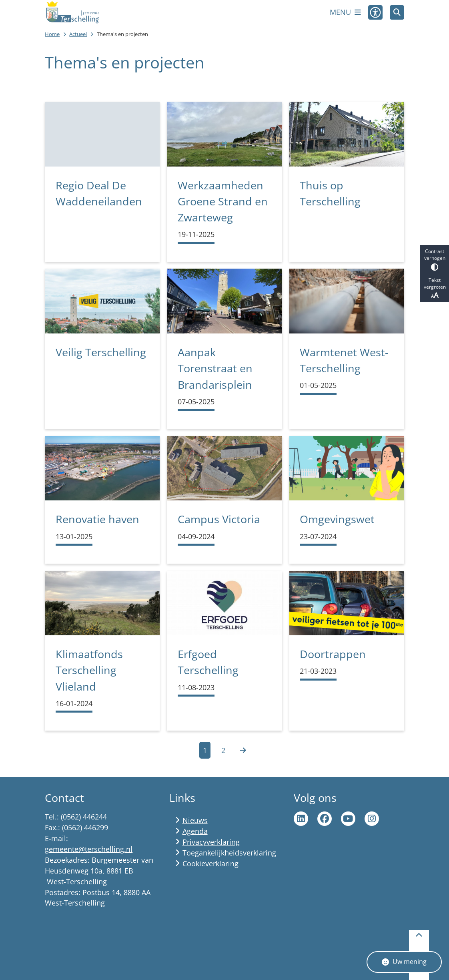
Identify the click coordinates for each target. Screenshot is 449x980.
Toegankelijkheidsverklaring (229, 853)
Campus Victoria (219, 519)
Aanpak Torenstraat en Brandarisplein (215, 368)
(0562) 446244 (84, 817)
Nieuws (195, 820)
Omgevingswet (337, 519)
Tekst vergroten (435, 288)
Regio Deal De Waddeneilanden (99, 193)
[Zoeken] (397, 12)
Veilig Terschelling (101, 352)
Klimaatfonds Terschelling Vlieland (89, 670)
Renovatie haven (97, 519)
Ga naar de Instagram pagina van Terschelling (372, 819)
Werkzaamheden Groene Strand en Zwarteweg (223, 201)
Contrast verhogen (435, 259)
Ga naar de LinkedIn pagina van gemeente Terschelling (301, 819)
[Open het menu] (345, 12)
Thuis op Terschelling (330, 193)
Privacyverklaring (211, 842)
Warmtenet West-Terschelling (344, 360)
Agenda (195, 831)
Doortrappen (333, 654)
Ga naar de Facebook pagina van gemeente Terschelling (325, 819)
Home (52, 34)
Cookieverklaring (210, 864)
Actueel (78, 34)
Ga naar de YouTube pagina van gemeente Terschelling (348, 819)
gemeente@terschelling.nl (89, 849)
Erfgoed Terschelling (208, 662)
